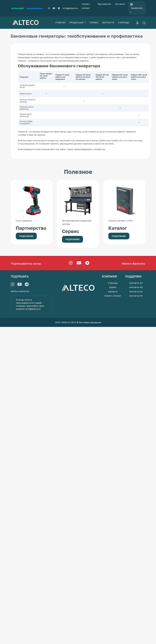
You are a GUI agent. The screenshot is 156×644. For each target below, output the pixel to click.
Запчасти (113, 292)
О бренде (113, 283)
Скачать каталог (86, 6)
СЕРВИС (94, 22)
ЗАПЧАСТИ (108, 22)
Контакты (120, 4)
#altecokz (139, 264)
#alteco (127, 264)
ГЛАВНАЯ (60, 22)
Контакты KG (136, 296)
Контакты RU (136, 287)
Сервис (113, 287)
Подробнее (26, 236)
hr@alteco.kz (34, 309)
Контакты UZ (136, 292)
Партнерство (104, 4)
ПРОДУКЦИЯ (77, 22)
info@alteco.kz (70, 8)
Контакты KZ (136, 283)
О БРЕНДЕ (123, 22)
